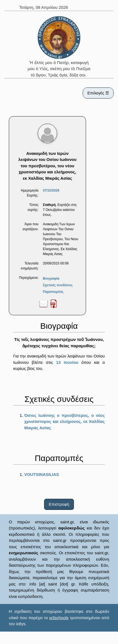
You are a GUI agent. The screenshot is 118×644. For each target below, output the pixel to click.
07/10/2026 (51, 190)
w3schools (59, 618)
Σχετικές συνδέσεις (58, 285)
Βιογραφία (51, 279)
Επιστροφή (59, 504)
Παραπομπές (53, 292)
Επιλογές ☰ (98, 93)
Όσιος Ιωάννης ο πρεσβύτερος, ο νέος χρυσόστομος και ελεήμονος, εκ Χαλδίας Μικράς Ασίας (65, 422)
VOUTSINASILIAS (42, 474)
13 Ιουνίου (67, 362)
